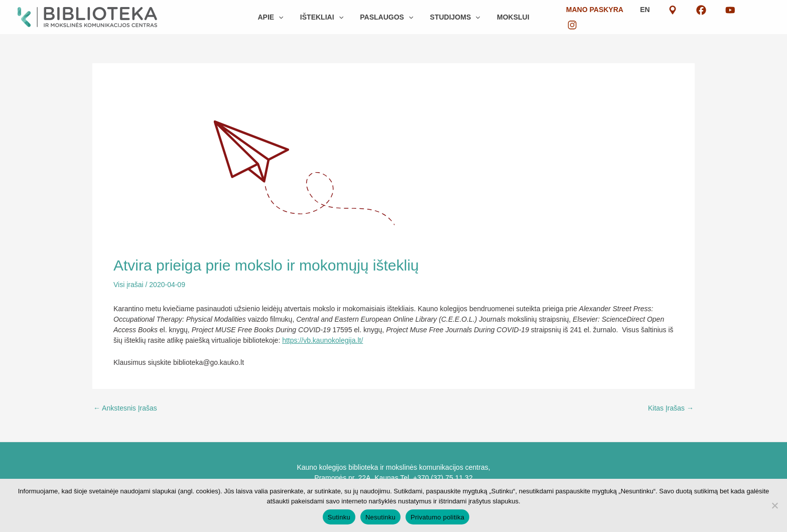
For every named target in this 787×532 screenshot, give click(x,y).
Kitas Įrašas (671, 408)
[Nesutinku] (774, 505)
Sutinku (339, 517)
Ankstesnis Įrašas (125, 408)
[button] (284, 17)
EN (671, 17)
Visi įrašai (128, 285)
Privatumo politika (437, 517)
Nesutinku (380, 517)
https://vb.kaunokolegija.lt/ (322, 340)
